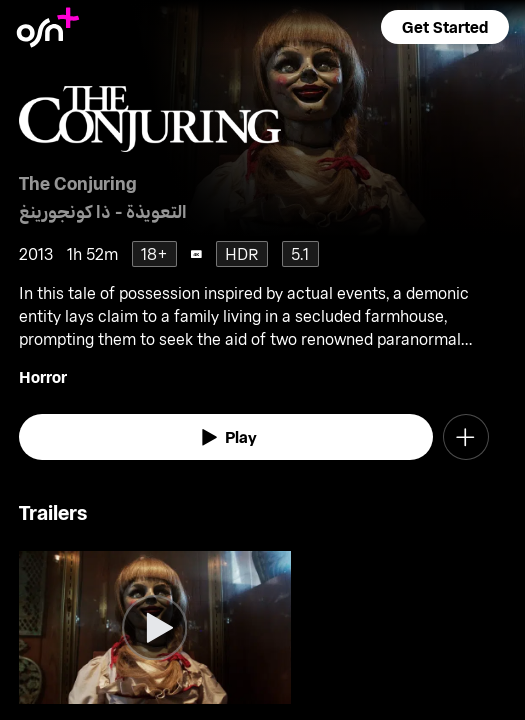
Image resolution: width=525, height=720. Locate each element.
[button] (445, 27)
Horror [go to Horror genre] (43, 376)
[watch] (226, 437)
